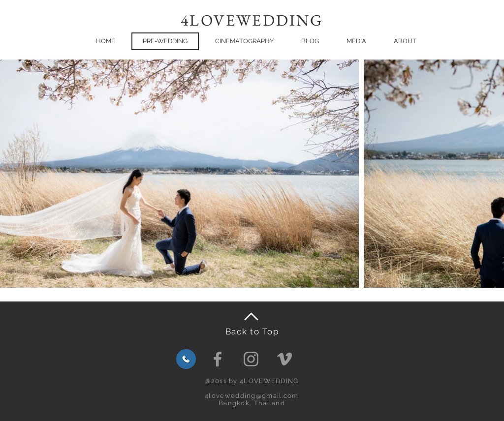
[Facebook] (218, 359)
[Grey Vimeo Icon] (284, 359)
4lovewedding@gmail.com (252, 396)
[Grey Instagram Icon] (251, 359)
